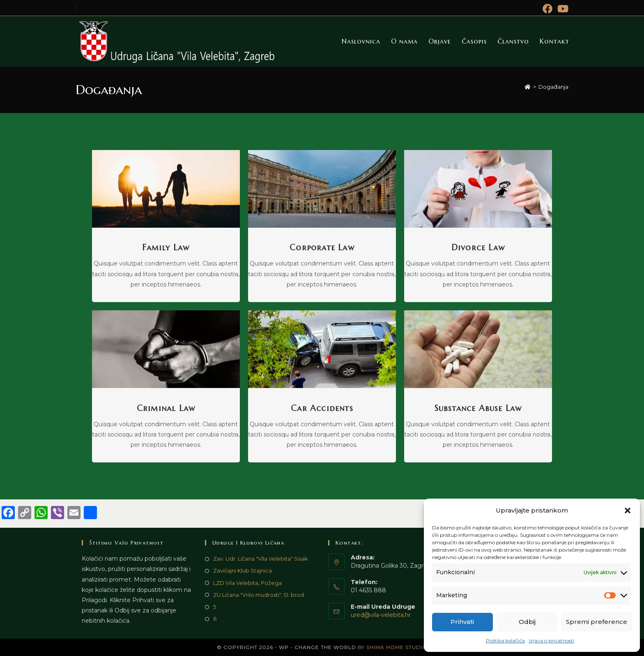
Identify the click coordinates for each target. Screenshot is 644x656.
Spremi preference (597, 622)
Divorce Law (478, 248)
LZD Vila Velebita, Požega (247, 583)
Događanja (553, 87)
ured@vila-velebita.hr (381, 615)
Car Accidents (322, 408)
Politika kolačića (505, 641)
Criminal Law (166, 408)
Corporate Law (322, 248)
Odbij (527, 622)
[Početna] (528, 87)
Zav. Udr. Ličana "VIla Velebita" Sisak (261, 559)
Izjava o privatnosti (552, 641)
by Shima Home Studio (392, 647)
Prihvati (462, 622)
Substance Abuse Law (478, 408)
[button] (628, 510)
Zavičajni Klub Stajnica (243, 571)
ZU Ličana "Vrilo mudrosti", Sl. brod (259, 595)
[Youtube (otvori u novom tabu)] (562, 9)
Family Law (166, 248)
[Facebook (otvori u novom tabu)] (547, 9)
